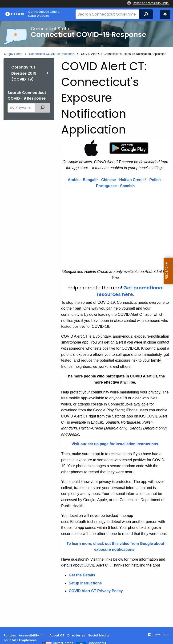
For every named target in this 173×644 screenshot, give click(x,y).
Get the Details (82, 575)
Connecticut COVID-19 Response (51, 54)
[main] (86, 324)
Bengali (90, 180)
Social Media (98, 635)
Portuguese (106, 186)
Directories (76, 635)
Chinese (109, 180)
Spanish (127, 186)
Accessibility (29, 635)
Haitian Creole (132, 180)
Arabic (74, 180)
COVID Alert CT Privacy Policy (96, 591)
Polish (155, 180)
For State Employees (20, 640)
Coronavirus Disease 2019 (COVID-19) (24, 73)
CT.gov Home (13, 54)
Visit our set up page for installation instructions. (115, 444)
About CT (57, 635)
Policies (10, 635)
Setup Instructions (85, 583)
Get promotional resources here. (130, 291)
